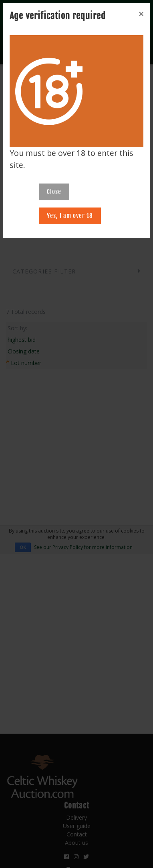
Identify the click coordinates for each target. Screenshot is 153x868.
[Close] (141, 14)
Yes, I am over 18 (70, 216)
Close (54, 192)
